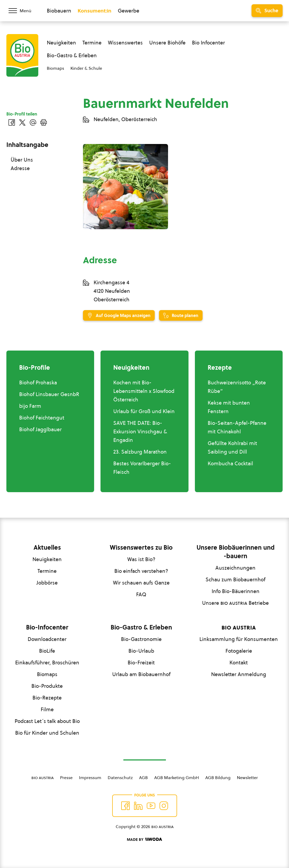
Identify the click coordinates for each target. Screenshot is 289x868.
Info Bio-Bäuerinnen (236, 591)
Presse (66, 778)
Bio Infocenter (208, 43)
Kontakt (239, 663)
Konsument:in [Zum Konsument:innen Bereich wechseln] (95, 11)
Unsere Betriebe (235, 603)
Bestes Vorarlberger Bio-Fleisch (142, 468)
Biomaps (55, 68)
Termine (92, 43)
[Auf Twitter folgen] (138, 806)
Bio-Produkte (47, 686)
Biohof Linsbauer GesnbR (49, 394)
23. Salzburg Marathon (140, 452)
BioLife (47, 651)
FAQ (141, 594)
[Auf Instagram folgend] (164, 806)
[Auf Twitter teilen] (22, 122)
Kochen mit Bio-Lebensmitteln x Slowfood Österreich (144, 391)
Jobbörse (47, 583)
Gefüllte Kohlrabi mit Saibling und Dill (232, 447)
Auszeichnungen (235, 568)
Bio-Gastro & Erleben (72, 55)
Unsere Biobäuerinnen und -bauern (236, 552)
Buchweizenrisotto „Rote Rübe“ (237, 387)
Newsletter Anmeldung (239, 674)
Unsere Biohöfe (167, 43)
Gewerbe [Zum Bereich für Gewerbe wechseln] (129, 11)
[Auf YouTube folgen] (151, 806)
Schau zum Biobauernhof (235, 579)
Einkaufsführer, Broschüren (47, 663)
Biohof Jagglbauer (40, 429)
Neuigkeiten (61, 43)
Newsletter (247, 778)
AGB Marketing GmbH (177, 778)
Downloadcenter (47, 639)
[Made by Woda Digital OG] (144, 840)
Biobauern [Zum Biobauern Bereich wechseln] (59, 11)
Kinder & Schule (86, 68)
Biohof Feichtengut (42, 418)
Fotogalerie (239, 651)
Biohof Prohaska (38, 382)
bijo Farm (30, 406)
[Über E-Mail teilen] (33, 122)
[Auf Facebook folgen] (125, 806)
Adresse (20, 168)
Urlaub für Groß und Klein (144, 411)
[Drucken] (44, 122)
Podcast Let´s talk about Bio (47, 721)
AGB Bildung (218, 778)
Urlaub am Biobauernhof (141, 674)
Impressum (90, 778)
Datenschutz (120, 778)
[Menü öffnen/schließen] (23, 11)
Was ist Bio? (141, 559)
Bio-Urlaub (141, 651)
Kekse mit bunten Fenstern (229, 407)
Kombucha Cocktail (230, 463)
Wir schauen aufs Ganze (141, 583)
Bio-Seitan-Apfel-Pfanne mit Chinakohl (237, 427)
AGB (143, 778)
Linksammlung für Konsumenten (239, 639)
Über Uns (22, 160)
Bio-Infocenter (47, 627)
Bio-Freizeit (141, 663)
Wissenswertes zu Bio (141, 548)
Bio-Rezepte (47, 698)
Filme (47, 709)
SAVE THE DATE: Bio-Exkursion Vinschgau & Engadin (140, 431)
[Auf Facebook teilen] (12, 122)
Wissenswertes (125, 43)
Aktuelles (47, 548)
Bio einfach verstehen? (141, 571)
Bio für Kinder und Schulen (47, 733)
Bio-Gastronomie (141, 639)
